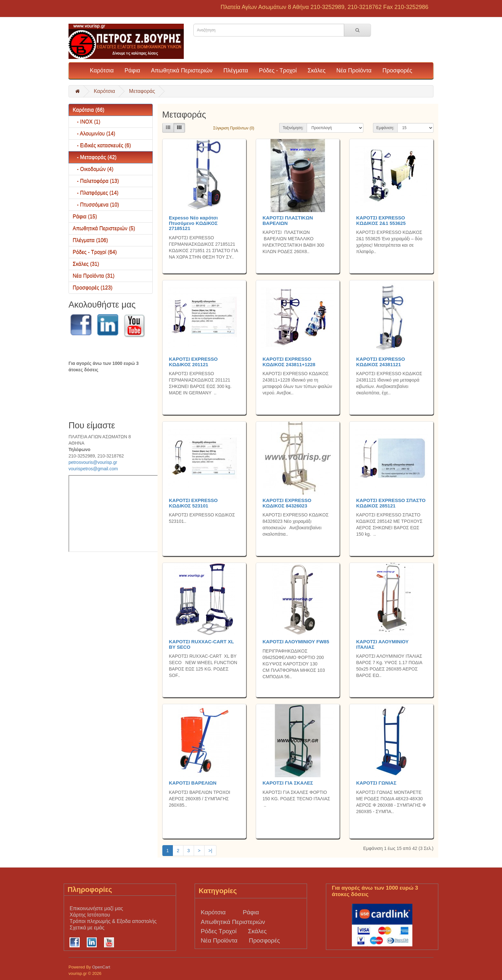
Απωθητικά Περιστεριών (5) (104, 228)
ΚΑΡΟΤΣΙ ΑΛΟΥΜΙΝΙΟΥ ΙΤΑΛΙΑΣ (382, 644)
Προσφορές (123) (93, 288)
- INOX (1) (86, 122)
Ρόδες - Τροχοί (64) (95, 252)
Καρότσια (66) (89, 110)
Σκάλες (317, 70)
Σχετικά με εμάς (87, 928)
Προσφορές (397, 70)
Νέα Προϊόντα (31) (94, 276)
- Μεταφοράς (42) (95, 157)
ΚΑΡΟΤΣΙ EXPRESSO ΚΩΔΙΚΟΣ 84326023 (287, 503)
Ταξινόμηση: (293, 128)
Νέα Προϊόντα (354, 70)
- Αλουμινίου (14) (94, 133)
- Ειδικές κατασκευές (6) (102, 145)
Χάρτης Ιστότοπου (90, 915)
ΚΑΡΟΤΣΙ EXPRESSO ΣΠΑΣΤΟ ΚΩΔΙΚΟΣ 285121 (391, 503)
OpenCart (101, 967)
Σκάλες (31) (86, 264)
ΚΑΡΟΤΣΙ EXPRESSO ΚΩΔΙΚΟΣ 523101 (193, 503)
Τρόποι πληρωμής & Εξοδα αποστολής (113, 921)
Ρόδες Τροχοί (219, 931)
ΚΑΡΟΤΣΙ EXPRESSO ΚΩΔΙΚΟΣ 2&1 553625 (381, 220)
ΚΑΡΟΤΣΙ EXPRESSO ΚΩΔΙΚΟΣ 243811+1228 (289, 362)
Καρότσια (102, 70)
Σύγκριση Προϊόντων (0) (234, 128)
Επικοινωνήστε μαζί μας (96, 908)
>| (210, 851)
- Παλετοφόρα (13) (96, 181)
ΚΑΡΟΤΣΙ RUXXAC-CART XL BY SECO (202, 644)
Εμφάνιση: (385, 128)
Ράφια (132, 70)
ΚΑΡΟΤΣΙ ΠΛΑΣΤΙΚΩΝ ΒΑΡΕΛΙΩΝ (288, 220)
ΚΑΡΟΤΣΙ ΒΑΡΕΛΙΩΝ (193, 783)
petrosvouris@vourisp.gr (93, 462)
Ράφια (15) (85, 216)
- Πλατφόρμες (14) (96, 193)
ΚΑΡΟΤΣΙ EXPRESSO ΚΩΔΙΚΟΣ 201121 (193, 362)
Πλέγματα (236, 70)
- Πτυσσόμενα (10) (96, 205)
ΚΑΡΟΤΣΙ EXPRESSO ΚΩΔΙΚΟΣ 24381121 (380, 362)
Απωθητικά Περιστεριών (182, 70)
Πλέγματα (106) (90, 240)
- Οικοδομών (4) (93, 169)
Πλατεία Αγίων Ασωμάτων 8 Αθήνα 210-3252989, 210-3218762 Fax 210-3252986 (324, 7)
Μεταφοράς (142, 91)
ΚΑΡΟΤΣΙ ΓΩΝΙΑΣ (376, 783)
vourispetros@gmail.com (93, 469)
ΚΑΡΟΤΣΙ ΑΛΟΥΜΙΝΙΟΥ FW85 (296, 642)
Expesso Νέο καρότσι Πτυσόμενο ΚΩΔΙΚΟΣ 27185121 (194, 223)
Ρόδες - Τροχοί (278, 70)
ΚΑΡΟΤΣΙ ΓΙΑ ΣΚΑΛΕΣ (288, 783)
